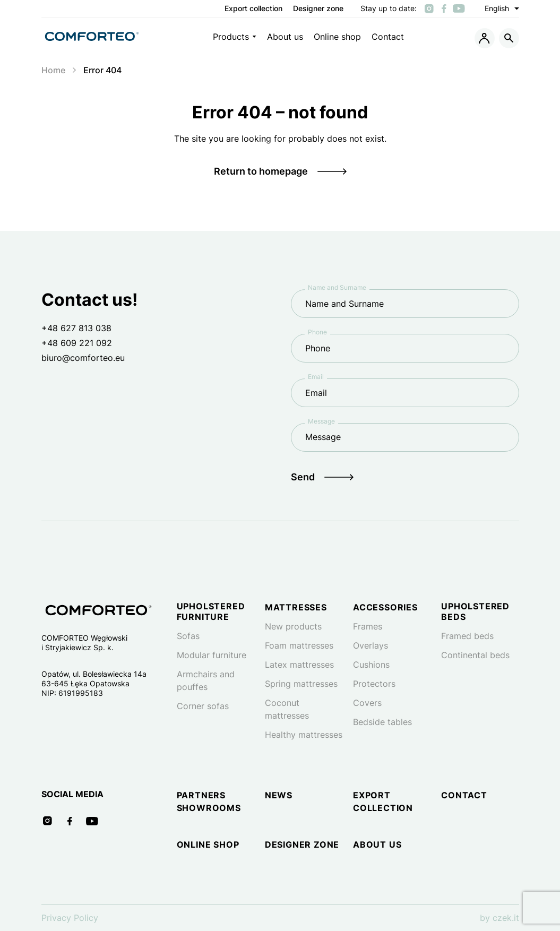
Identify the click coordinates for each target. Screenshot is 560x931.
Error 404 (102, 70)
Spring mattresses (301, 684)
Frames (368, 626)
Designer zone (318, 8)
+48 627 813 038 (76, 328)
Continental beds (475, 655)
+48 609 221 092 (77, 343)
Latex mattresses (299, 665)
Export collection (253, 8)
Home (53, 70)
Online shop (337, 37)
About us (285, 37)
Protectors (374, 684)
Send (303, 477)
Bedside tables (382, 722)
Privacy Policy (70, 918)
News (279, 795)
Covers (367, 703)
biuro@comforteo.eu (83, 358)
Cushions (371, 665)
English (502, 8)
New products (293, 626)
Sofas (188, 636)
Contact (388, 37)
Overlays (371, 645)
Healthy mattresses (304, 735)
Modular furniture (212, 655)
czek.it (506, 918)
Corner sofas (203, 706)
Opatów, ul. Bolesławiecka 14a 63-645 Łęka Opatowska (94, 679)
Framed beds (467, 636)
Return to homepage (261, 171)
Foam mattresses (299, 645)
